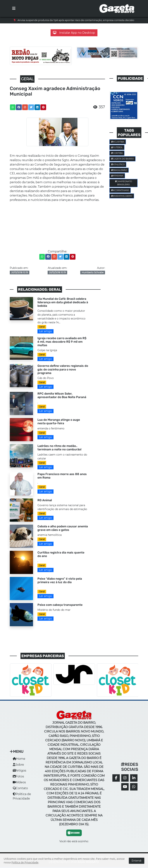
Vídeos (19, 782)
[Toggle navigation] (14, 8)
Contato (20, 788)
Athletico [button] (118, 164)
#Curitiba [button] (118, 142)
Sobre (18, 765)
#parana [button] (117, 176)
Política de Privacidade (25, 862)
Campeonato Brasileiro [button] (124, 183)
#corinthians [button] (120, 190)
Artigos (19, 771)
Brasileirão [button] (119, 170)
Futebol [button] (117, 147)
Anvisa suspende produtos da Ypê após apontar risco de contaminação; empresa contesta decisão (76, 20)
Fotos (18, 776)
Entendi (137, 861)
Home (19, 759)
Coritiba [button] (117, 153)
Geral (42, 327)
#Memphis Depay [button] (122, 196)
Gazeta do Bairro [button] (122, 159)
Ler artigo (45, 331)
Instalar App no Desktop (74, 33)
